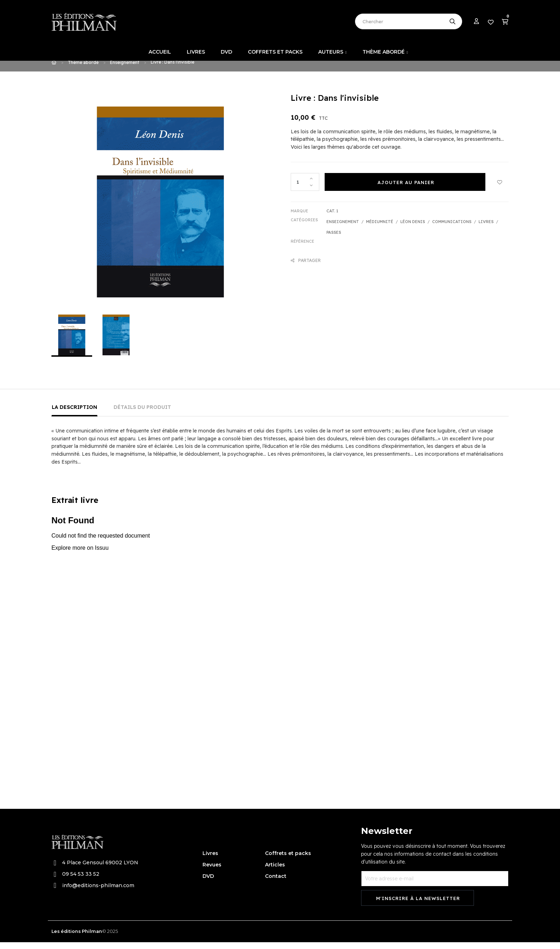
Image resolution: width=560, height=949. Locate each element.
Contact (276, 883)
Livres (486, 228)
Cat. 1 (332, 218)
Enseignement (343, 228)
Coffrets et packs (288, 860)
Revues (212, 872)
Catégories (304, 227)
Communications (452, 228)
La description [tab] (74, 414)
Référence (302, 248)
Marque (299, 218)
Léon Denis (413, 228)
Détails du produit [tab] (142, 414)
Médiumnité (380, 228)
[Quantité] (305, 189)
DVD (208, 883)
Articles (275, 872)
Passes (334, 239)
